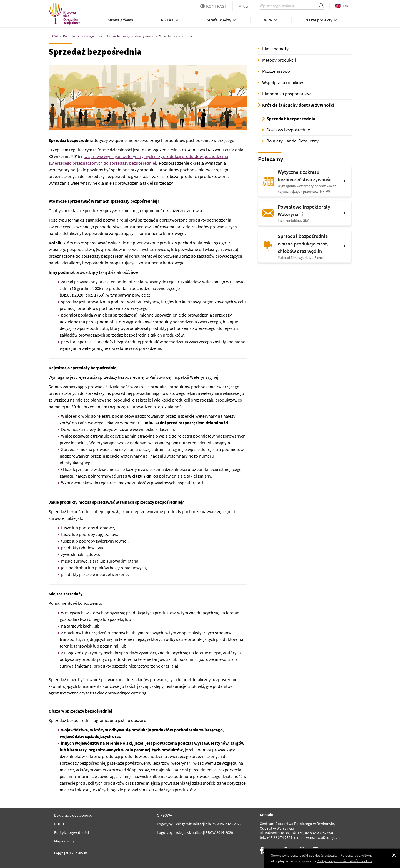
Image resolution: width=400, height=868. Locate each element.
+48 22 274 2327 (280, 837)
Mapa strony (64, 841)
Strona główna (120, 20)
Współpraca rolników (283, 82)
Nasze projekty (322, 20)
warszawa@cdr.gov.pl (324, 837)
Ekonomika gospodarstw (286, 94)
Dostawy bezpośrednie (288, 130)
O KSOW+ (164, 815)
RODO (59, 824)
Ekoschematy (275, 49)
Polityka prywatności (72, 832)
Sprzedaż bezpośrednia (291, 119)
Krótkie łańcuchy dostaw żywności (298, 105)
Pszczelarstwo (276, 71)
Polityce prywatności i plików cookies (344, 861)
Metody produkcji (279, 60)
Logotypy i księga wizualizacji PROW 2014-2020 (195, 832)
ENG (342, 6)
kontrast (214, 6)
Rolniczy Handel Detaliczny (292, 141)
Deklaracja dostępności (73, 815)
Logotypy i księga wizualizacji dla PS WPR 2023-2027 (199, 824)
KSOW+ (170, 20)
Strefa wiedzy (222, 20)
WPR (271, 20)
